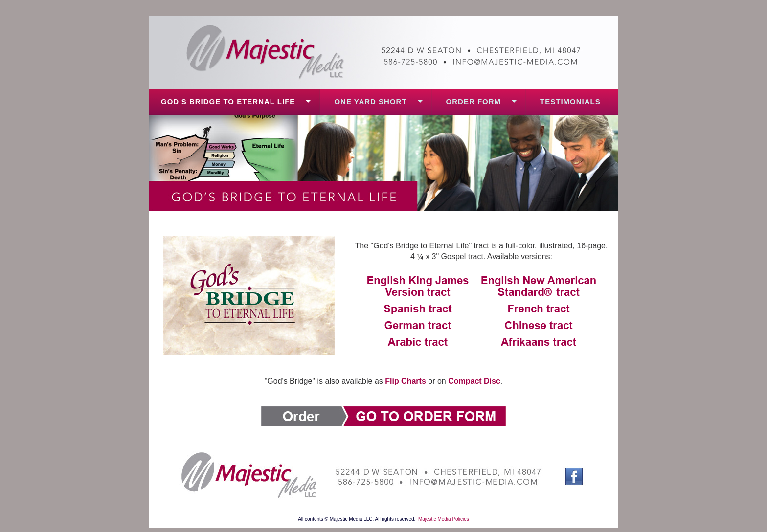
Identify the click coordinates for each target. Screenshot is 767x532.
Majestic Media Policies (444, 519)
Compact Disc (474, 381)
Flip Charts (406, 381)
